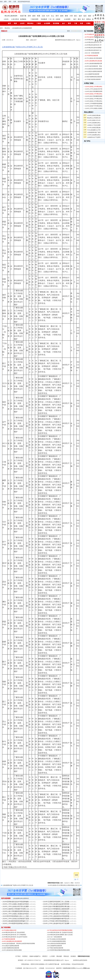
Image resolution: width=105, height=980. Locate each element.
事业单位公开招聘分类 (94, 118)
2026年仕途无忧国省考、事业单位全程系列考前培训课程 (18, 944)
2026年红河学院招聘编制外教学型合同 (56, 919)
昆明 (29, 16)
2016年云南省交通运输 (94, 115)
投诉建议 (73, 956)
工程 (75, 23)
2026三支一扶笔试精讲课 (54, 937)
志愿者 (58, 19)
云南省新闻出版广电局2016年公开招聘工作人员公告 (22, 47)
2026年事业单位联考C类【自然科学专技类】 (60, 932)
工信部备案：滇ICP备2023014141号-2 (26, 968)
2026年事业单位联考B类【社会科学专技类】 (15, 937)
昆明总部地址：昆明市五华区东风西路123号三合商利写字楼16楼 (40, 964)
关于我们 (18, 956)
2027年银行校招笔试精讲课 (55, 948)
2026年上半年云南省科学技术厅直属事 (56, 923)
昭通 (39, 16)
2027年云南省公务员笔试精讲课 (56, 939)
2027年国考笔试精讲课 (8, 939)
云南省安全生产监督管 (94, 137)
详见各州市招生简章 (78, 964)
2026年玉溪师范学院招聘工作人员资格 (56, 902)
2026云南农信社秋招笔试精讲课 (56, 944)
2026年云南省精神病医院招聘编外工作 (16, 921)
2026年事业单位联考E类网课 (93, 48)
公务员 (22, 23)
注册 (15, 2)
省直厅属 (23, 16)
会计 (64, 23)
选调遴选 (23, 19)
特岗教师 (44, 19)
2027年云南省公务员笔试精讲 (93, 58)
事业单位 (30, 23)
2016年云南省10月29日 (94, 120)
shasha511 (67, 883)
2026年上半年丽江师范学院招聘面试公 (56, 921)
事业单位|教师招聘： (12, 16)
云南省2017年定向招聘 (94, 125)
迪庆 (80, 16)
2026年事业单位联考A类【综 (93, 40)
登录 (10, 2)
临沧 (85, 16)
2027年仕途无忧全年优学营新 (93, 37)
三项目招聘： (35, 19)
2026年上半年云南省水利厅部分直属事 (16, 907)
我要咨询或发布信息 (84, 956)
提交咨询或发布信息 (24, 2)
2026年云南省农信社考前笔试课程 (12, 950)
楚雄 (66, 16)
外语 (81, 23)
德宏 (90, 16)
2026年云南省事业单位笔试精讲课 (12, 941)
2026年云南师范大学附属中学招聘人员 (16, 909)
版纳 (62, 16)
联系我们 (25, 956)
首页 (9, 23)
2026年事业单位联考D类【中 (93, 45)
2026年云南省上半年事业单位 (94, 87)
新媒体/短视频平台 (35, 956)
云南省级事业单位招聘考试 (21, 898)
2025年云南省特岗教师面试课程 (56, 941)
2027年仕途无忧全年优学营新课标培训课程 (60, 930)
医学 (70, 23)
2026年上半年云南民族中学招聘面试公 (56, 911)
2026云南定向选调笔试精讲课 (10, 946)
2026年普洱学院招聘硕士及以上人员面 (16, 916)
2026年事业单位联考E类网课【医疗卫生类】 (60, 935)
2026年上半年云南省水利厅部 (94, 89)
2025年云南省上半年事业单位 (94, 99)
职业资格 (56, 23)
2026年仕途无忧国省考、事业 (93, 66)
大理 (71, 16)
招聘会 (89, 19)
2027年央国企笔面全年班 (9, 930)
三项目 (39, 23)
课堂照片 (45, 956)
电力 (83, 19)
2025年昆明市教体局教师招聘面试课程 (58, 950)
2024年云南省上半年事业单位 (94, 101)
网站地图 (59, 956)
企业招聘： (68, 19)
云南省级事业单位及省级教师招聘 (22, 28)
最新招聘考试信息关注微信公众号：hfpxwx (68, 40)
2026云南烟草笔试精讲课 (54, 946)
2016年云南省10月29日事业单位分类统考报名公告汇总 (64, 885)
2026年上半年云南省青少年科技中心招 (56, 914)
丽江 (76, 16)
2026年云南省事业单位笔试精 (93, 61)
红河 (48, 16)
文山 (52, 16)
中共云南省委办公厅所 (94, 130)
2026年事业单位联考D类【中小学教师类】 (14, 935)
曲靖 (34, 16)
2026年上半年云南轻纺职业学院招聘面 (56, 916)
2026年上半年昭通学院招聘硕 (94, 104)
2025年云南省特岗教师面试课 (93, 64)
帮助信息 (66, 956)
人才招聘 (52, 956)
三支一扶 (51, 19)
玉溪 (43, 16)
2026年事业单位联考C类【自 (93, 42)
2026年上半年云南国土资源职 (94, 108)
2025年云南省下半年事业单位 (94, 106)
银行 (75, 19)
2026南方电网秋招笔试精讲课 (10, 948)
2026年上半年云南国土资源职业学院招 (16, 904)
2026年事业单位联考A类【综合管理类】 (14, 932)
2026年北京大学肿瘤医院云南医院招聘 (56, 909)
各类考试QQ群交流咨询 (80, 960)
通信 (79, 19)
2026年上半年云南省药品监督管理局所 (56, 904)
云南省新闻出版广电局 (94, 132)
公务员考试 (15, 19)
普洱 (57, 16)
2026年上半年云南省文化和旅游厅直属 (16, 919)
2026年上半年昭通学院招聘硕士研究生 (16, 923)
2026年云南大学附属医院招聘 (94, 91)
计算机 (88, 23)
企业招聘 (47, 23)
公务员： (7, 19)
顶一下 (76, 879)
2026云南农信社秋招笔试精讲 (93, 69)
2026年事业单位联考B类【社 (93, 50)
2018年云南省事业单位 (94, 123)
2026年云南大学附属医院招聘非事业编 (16, 911)
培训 (15, 23)
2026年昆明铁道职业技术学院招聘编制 (16, 902)
